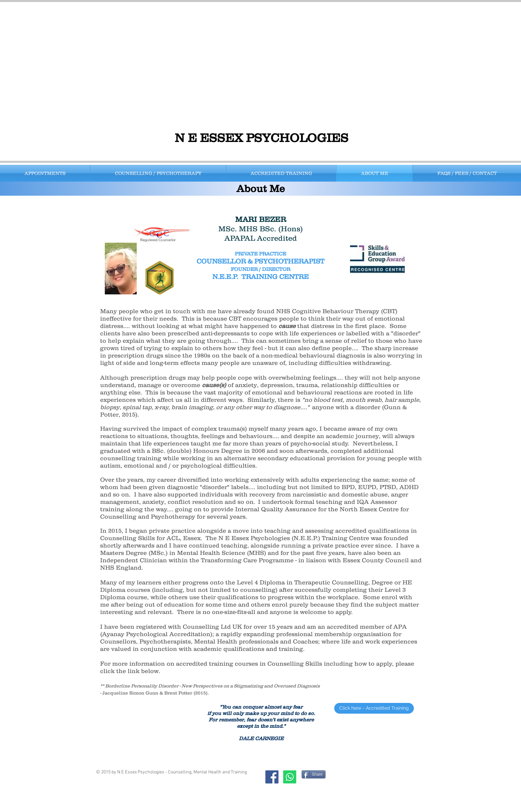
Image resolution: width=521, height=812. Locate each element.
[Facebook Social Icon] (272, 777)
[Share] (314, 774)
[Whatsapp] (290, 777)
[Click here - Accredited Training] (374, 708)
